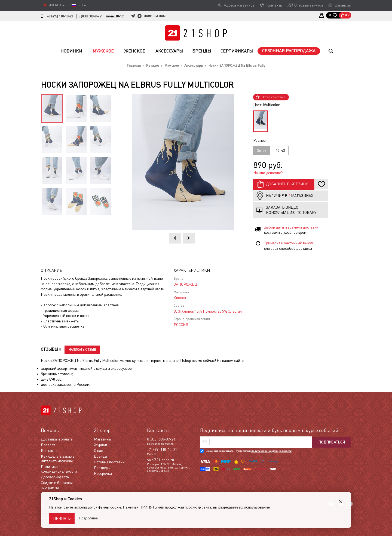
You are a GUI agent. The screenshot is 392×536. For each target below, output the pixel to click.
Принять (62, 518)
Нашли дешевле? (268, 173)
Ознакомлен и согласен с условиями (249, 451)
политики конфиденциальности (271, 451)
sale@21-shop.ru (160, 460)
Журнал (100, 445)
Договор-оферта (55, 477)
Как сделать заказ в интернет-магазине (58, 459)
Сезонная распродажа (289, 51)
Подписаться (332, 442)
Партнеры (102, 468)
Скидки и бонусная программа (57, 485)
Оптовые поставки (109, 462)
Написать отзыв (82, 350)
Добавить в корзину (287, 184)
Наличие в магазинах (290, 196)
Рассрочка (103, 473)
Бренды (202, 51)
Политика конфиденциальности (59, 469)
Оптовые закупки (309, 5)
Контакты (274, 5)
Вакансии (343, 5)
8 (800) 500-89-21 (91, 16)
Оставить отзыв (273, 97)
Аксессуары (169, 51)
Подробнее (88, 518)
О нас (98, 451)
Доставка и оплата (57, 439)
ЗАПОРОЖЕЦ (185, 284)
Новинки (71, 51)
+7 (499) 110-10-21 (60, 16)
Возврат (48, 445)
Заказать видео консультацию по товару (291, 210)
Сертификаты (237, 51)
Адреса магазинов (239, 5)
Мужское (103, 51)
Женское (135, 51)
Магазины (102, 439)
